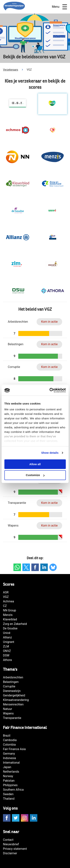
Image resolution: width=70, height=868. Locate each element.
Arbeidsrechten (13, 677)
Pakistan (9, 781)
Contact (8, 840)
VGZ (6, 597)
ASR (6, 592)
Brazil (7, 736)
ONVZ (7, 651)
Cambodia (10, 740)
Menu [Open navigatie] (59, 7)
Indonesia (10, 758)
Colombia (9, 745)
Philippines (10, 785)
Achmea (8, 601)
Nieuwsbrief (11, 844)
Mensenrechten (13, 704)
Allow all (35, 464)
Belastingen (11, 682)
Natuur (7, 709)
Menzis (8, 615)
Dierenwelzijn (12, 691)
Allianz (7, 637)
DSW (6, 655)
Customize (35, 475)
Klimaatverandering (16, 700)
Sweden (8, 794)
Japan (7, 767)
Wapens (8, 713)
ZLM (6, 646)
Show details (50, 453)
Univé (7, 633)
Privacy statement (15, 849)
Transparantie (12, 718)
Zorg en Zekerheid (15, 624)
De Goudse (10, 628)
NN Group (10, 610)
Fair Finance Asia (14, 749)
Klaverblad (10, 619)
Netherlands (11, 772)
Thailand (9, 799)
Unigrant (9, 642)
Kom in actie (49, 322)
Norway (8, 776)
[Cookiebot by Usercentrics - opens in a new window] (50, 390)
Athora (7, 660)
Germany (9, 754)
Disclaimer (10, 853)
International (11, 763)
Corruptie (9, 686)
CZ (5, 606)
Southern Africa (13, 790)
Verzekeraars (11, 70)
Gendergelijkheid (14, 695)
